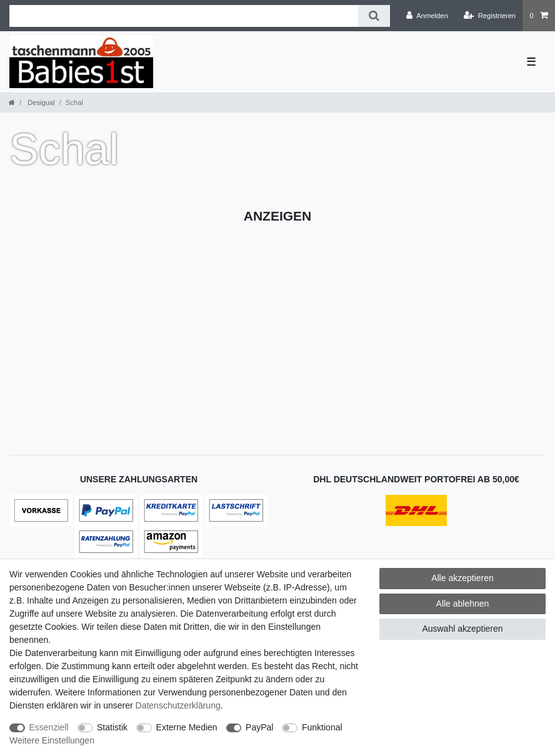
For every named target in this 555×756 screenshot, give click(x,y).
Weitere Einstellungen (52, 740)
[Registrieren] (490, 16)
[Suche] (374, 16)
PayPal (259, 727)
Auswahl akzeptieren (462, 629)
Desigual (40, 102)
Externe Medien (187, 727)
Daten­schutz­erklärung (178, 705)
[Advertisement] (277, 324)
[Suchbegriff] (184, 16)
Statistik (112, 727)
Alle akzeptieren (462, 578)
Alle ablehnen (463, 604)
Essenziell (49, 727)
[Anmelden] (427, 16)
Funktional (322, 727)
